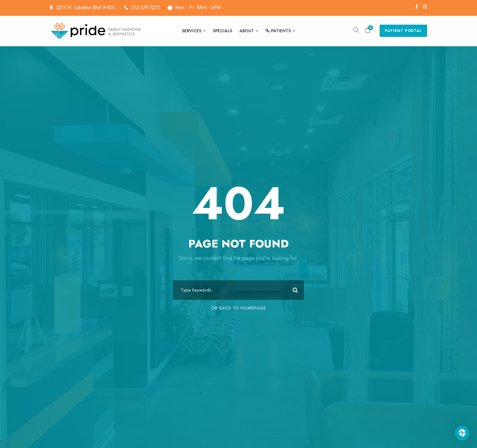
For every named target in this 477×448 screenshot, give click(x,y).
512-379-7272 (146, 7)
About (247, 31)
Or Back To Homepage (238, 308)
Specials (223, 31)
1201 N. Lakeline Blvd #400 (92, 7)
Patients (278, 31)
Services (192, 31)
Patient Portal (403, 31)
